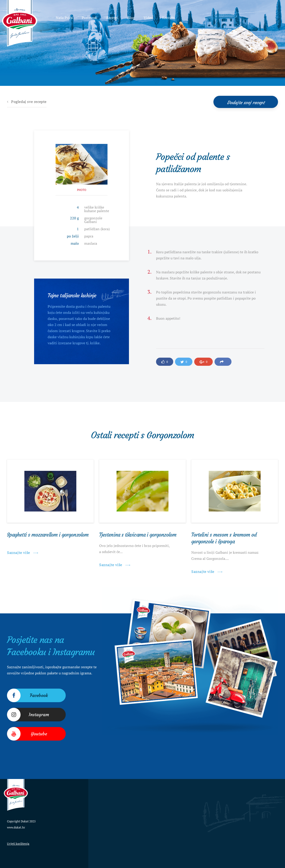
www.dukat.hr (16, 827)
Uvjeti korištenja (18, 844)
